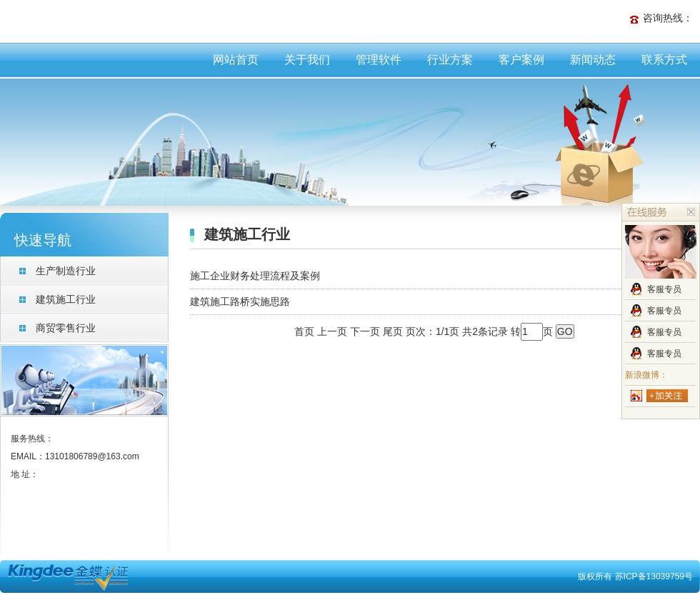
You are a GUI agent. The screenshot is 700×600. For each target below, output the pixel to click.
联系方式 (664, 60)
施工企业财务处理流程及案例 (255, 276)
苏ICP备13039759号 (654, 576)
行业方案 (450, 60)
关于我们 (307, 60)
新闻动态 (593, 60)
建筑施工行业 (66, 299)
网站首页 (236, 60)
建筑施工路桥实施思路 (240, 301)
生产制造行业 (66, 271)
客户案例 (521, 60)
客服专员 (664, 289)
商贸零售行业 (66, 328)
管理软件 (379, 60)
